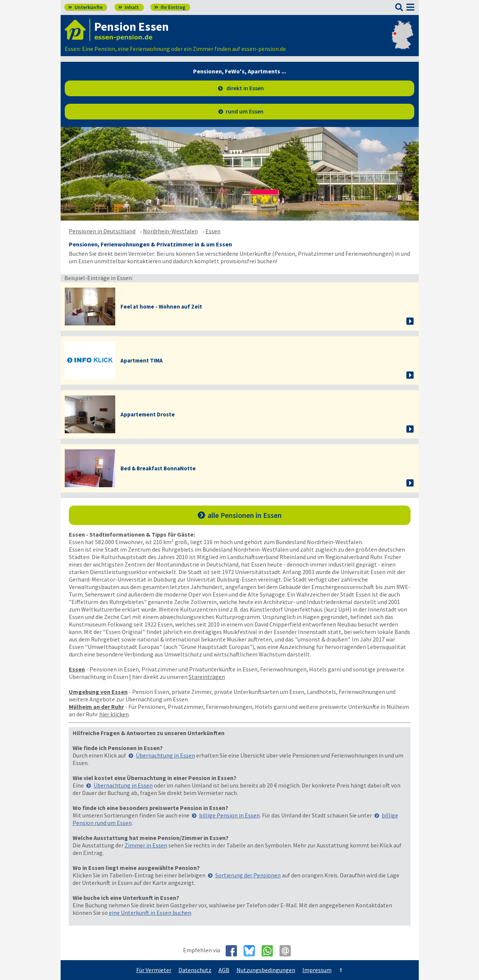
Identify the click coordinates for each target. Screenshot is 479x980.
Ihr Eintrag (170, 7)
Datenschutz (195, 970)
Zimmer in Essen (146, 845)
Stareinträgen (207, 677)
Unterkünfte (85, 7)
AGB (224, 970)
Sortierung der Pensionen (248, 875)
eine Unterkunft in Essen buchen (150, 913)
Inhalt (129, 7)
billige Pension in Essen (229, 815)
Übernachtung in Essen (165, 755)
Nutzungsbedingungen (266, 970)
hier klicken (114, 714)
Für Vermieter (154, 970)
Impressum (317, 970)
